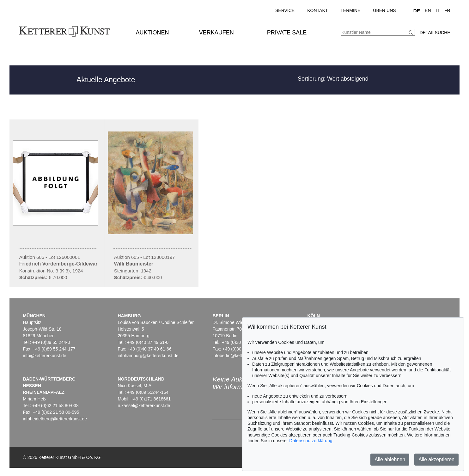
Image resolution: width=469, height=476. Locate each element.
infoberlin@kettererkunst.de (239, 356)
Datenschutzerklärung (311, 441)
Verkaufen (216, 33)
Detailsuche (435, 33)
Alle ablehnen (390, 459)
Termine (350, 10)
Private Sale (287, 33)
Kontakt (317, 10)
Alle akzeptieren (436, 459)
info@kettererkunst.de (44, 356)
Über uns (384, 10)
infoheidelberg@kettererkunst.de (55, 419)
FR (447, 10)
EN (428, 10)
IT (438, 10)
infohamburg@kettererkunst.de (148, 356)
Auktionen (152, 33)
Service (285, 10)
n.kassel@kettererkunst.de (144, 406)
